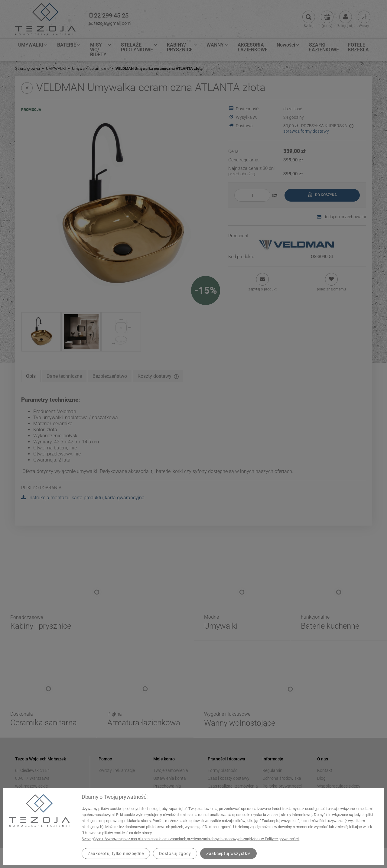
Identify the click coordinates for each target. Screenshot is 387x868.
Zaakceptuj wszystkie (228, 853)
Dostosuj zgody (175, 853)
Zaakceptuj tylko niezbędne (116, 853)
